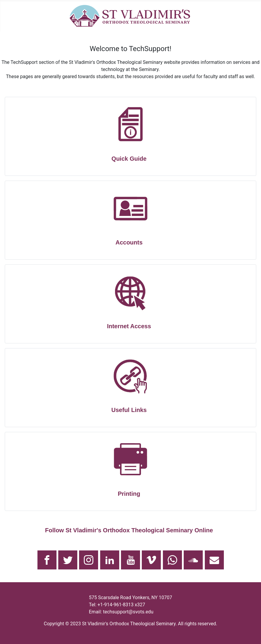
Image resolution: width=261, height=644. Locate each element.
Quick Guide (129, 159)
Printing (129, 494)
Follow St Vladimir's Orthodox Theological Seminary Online (129, 530)
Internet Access (129, 326)
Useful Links (129, 410)
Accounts (129, 242)
